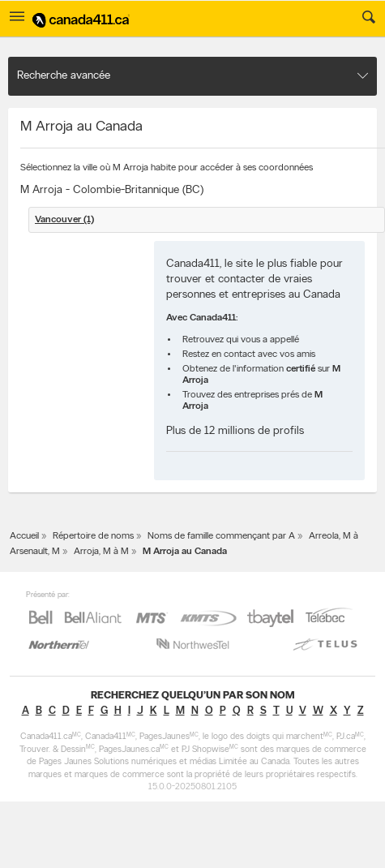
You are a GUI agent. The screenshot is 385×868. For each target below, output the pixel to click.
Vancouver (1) (64, 220)
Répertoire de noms (93, 536)
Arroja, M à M (101, 552)
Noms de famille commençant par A (221, 536)
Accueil (24, 536)
